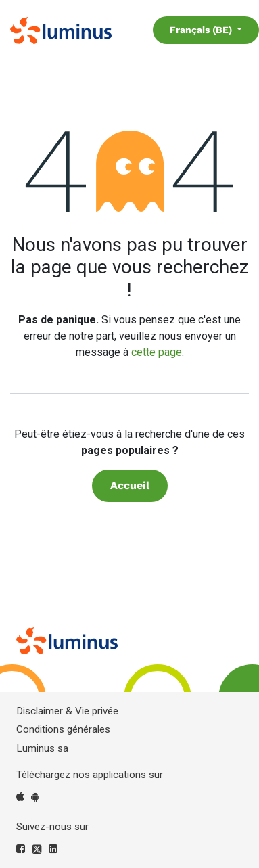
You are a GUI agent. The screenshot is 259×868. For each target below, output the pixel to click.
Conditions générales (63, 729)
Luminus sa (42, 748)
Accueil (130, 485)
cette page (157, 352)
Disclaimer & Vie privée (67, 711)
